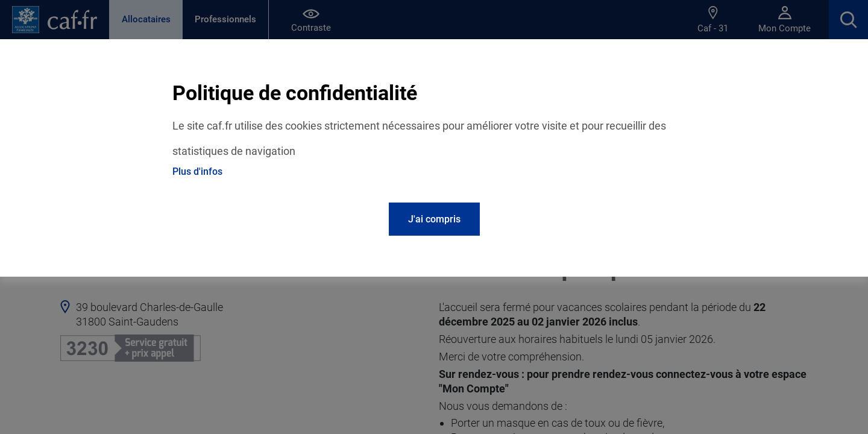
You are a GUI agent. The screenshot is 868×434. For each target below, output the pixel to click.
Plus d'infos (197, 171)
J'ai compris (434, 219)
